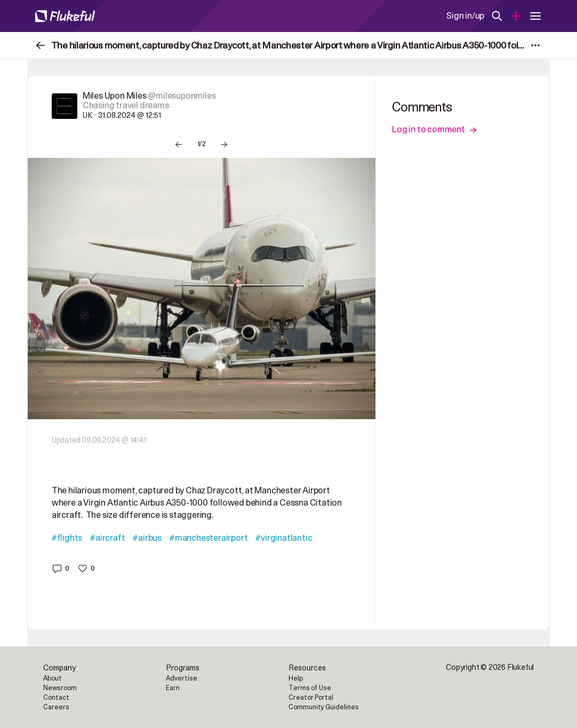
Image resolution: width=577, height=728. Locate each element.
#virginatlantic (284, 538)
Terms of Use (310, 688)
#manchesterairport (209, 538)
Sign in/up (465, 16)
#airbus (147, 538)
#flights (67, 538)
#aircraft (107, 538)
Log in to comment (434, 130)
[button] (61, 569)
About (53, 678)
